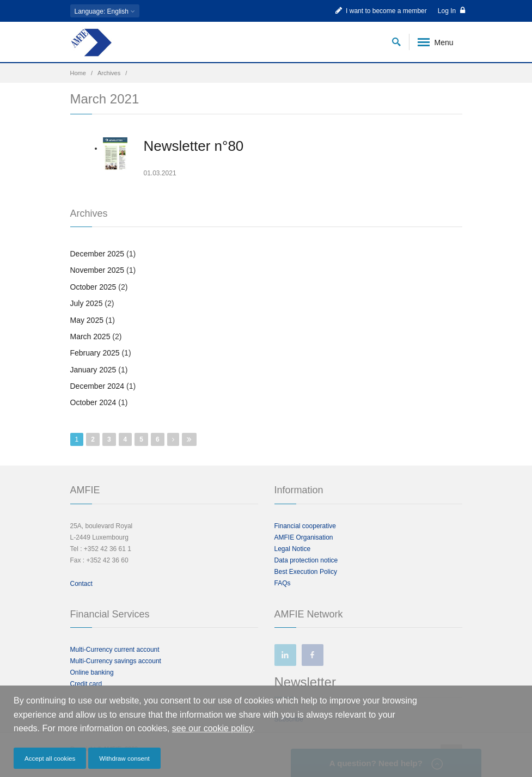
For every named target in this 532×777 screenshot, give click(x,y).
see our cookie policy (212, 728)
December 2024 (97, 386)
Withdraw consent (124, 758)
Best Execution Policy (306, 572)
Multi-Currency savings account (116, 661)
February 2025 (95, 353)
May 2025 (87, 320)
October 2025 (93, 287)
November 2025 (97, 270)
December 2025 (97, 254)
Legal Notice (293, 549)
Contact (81, 584)
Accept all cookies (50, 758)
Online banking (92, 672)
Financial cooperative (305, 526)
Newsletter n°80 (194, 146)
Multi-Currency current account (115, 650)
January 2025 (93, 370)
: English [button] (105, 11)
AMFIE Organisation (304, 537)
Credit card (86, 684)
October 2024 (93, 402)
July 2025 (87, 303)
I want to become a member (381, 11)
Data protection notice (306, 560)
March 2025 (90, 337)
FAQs (283, 583)
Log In (451, 11)
